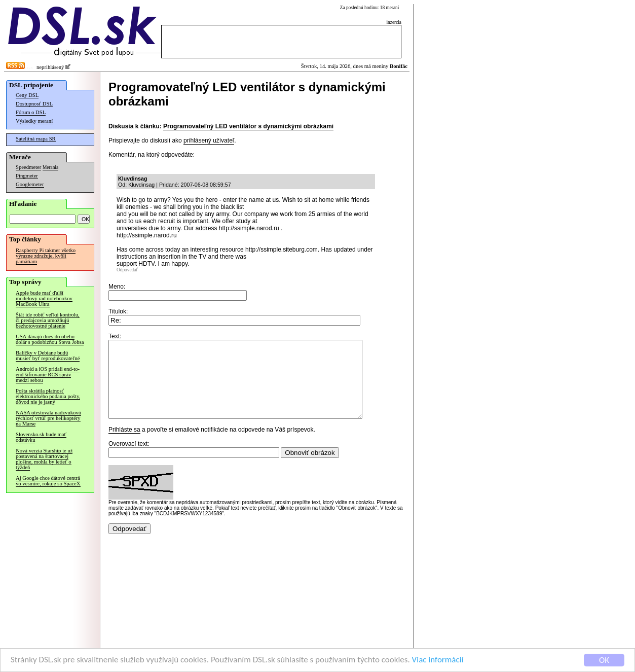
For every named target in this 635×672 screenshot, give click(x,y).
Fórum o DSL (31, 112)
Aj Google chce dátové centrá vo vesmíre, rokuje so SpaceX (48, 481)
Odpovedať (127, 270)
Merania (50, 167)
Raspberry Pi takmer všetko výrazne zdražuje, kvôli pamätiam (46, 256)
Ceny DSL (27, 95)
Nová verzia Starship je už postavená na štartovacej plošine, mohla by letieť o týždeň (44, 459)
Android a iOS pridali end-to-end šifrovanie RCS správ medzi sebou (48, 375)
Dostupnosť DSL (34, 104)
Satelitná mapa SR (36, 139)
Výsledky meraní (34, 121)
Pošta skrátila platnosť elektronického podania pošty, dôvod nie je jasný (48, 396)
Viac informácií (438, 660)
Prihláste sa (124, 445)
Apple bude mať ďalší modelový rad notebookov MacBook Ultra (44, 298)
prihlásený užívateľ (209, 140)
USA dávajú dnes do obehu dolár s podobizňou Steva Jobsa (50, 339)
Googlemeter (30, 184)
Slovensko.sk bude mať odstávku (41, 437)
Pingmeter (27, 176)
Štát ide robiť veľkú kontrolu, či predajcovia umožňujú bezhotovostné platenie (48, 320)
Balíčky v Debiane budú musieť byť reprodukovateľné (48, 356)
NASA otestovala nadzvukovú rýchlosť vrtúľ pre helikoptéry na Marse (48, 418)
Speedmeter (28, 167)
